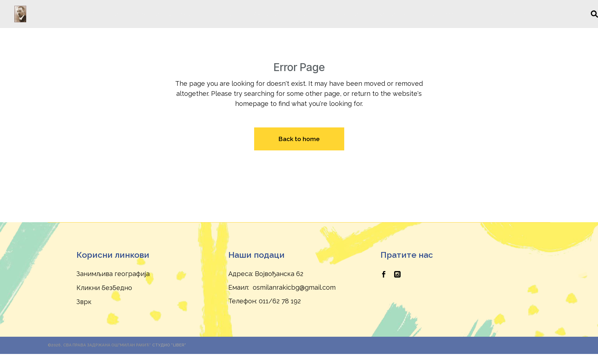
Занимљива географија (113, 274)
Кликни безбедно (104, 288)
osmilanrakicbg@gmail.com (294, 287)
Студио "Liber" (169, 345)
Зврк (84, 302)
